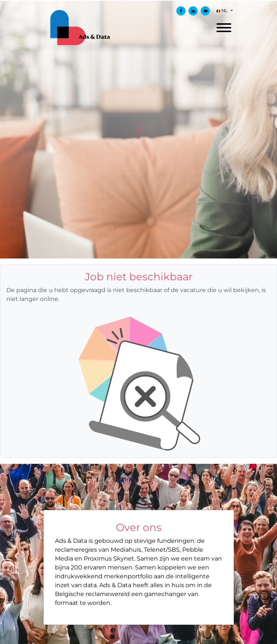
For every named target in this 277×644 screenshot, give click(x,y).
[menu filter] (138, 0)
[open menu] (224, 25)
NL (223, 11)
